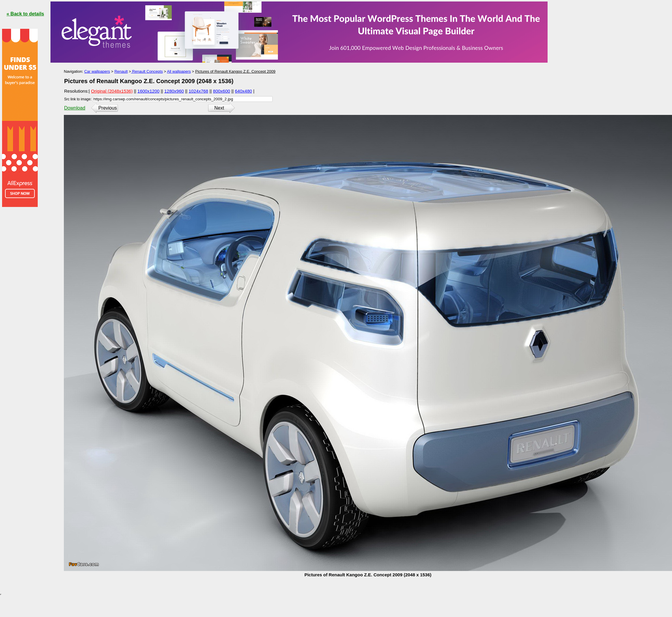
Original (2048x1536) (112, 91)
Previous (107, 108)
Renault (121, 71)
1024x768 (198, 91)
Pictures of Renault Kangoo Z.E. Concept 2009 (235, 71)
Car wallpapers (97, 71)
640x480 (243, 91)
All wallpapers (179, 71)
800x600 (222, 91)
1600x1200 (148, 91)
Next (219, 108)
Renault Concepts (147, 71)
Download (75, 108)
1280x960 (174, 91)
